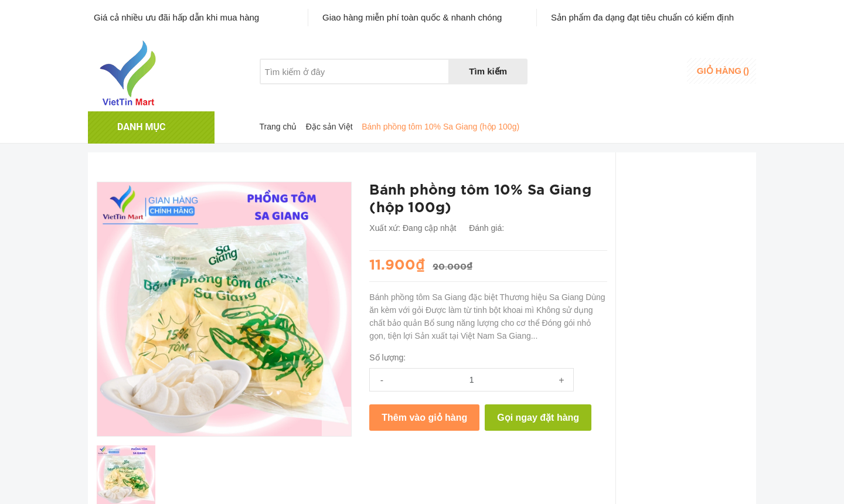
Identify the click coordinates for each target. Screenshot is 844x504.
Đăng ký (655, 78)
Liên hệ (397, 94)
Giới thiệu (278, 94)
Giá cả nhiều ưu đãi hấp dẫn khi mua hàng (176, 17)
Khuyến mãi (339, 94)
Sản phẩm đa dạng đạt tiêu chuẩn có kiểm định (642, 17)
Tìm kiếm (488, 71)
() (723, 71)
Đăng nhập (660, 67)
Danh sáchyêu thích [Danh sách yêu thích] (595, 72)
